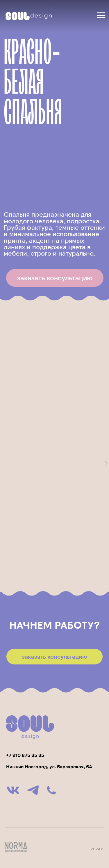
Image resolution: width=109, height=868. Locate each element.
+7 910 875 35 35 (25, 755)
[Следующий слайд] (106, 463)
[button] (55, 278)
